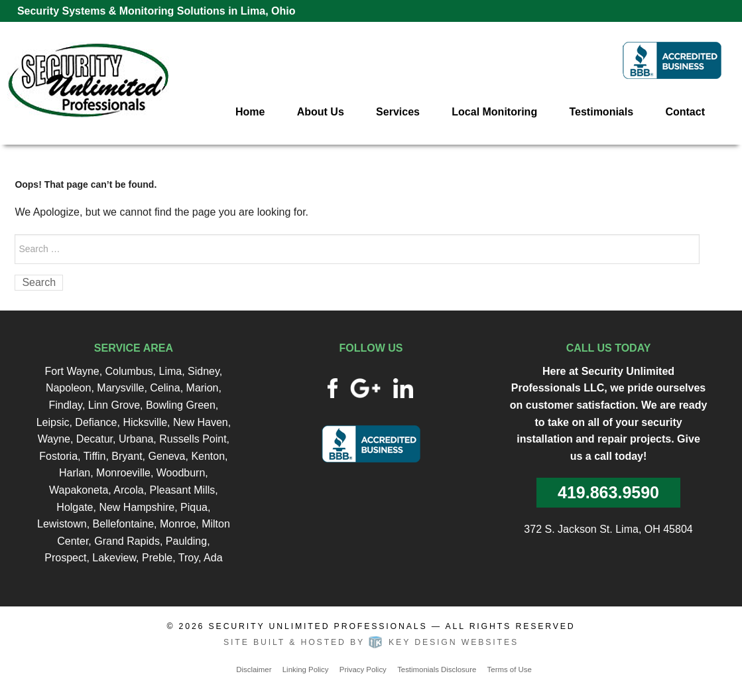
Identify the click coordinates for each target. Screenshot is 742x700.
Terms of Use (510, 669)
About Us (321, 112)
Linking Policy (306, 669)
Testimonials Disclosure (437, 669)
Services (398, 112)
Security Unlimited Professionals (318, 626)
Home (250, 112)
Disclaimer (254, 669)
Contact (685, 112)
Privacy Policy (363, 669)
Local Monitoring (494, 112)
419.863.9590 (608, 492)
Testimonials (601, 112)
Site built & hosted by (371, 642)
